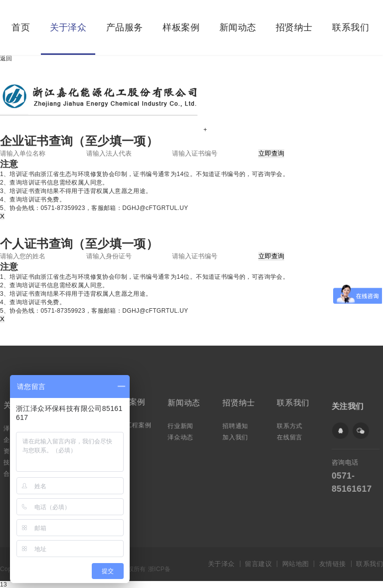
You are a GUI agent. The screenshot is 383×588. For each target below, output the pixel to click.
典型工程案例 (133, 424)
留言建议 (258, 564)
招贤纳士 (294, 27)
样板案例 (181, 27)
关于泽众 (68, 27)
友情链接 (333, 564)
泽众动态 (181, 436)
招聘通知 (236, 425)
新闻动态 (238, 27)
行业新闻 (181, 425)
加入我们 (236, 436)
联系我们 (351, 27)
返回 (6, 58)
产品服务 (125, 27)
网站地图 (296, 564)
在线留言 (291, 436)
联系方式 (291, 425)
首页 (21, 27)
